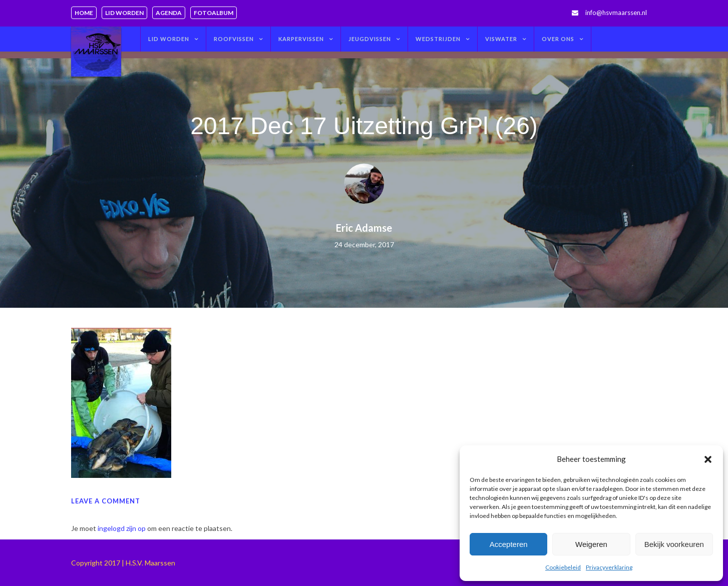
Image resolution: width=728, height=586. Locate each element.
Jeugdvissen (370, 39)
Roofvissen (234, 39)
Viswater (501, 39)
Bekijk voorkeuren (674, 544)
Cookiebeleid (563, 567)
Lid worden (124, 13)
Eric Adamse (364, 228)
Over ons (558, 39)
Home (84, 13)
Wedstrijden (438, 39)
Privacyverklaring (609, 567)
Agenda (169, 13)
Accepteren (509, 544)
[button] (708, 459)
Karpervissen (301, 39)
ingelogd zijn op (122, 528)
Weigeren (591, 544)
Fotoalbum (214, 13)
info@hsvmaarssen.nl (616, 13)
